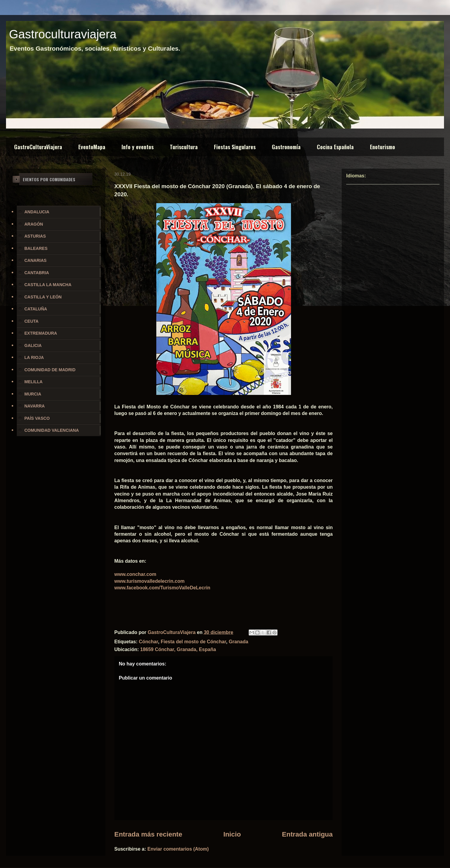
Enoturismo (382, 147)
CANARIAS (35, 260)
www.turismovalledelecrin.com (149, 581)
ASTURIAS (35, 236)
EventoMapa (92, 147)
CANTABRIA (37, 273)
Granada (238, 642)
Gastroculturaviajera (63, 34)
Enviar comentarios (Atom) (178, 849)
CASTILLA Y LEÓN (43, 297)
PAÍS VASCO (37, 418)
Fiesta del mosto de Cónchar (193, 642)
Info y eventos (138, 147)
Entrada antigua (307, 834)
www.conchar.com (135, 574)
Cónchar (148, 642)
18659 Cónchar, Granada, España (178, 649)
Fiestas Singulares (235, 147)
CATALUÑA (36, 309)
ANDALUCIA (37, 212)
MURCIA (33, 394)
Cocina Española (335, 147)
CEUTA (31, 321)
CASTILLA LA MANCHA (48, 285)
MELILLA (33, 382)
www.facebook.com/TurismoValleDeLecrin (162, 588)
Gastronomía (286, 147)
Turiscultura (184, 147)
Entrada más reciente (148, 834)
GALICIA (33, 345)
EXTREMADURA (41, 333)
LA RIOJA (34, 357)
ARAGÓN (34, 224)
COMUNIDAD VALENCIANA (52, 430)
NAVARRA (34, 406)
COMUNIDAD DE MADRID (50, 370)
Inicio (232, 834)
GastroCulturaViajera (38, 147)
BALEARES (36, 248)
